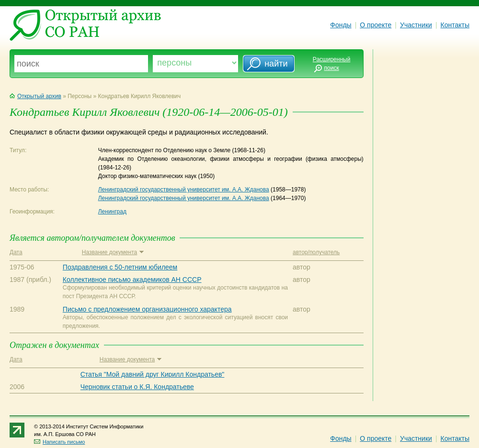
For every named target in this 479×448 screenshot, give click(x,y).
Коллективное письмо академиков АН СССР (132, 280)
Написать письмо (59, 442)
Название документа (113, 252)
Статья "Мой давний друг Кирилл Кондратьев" (153, 374)
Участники (416, 25)
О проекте (376, 25)
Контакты (455, 25)
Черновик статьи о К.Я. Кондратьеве (137, 387)
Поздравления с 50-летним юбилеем (120, 267)
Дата (16, 252)
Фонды (341, 25)
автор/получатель (316, 252)
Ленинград (112, 212)
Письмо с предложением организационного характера (147, 309)
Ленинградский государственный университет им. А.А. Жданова (184, 190)
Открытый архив (35, 96)
